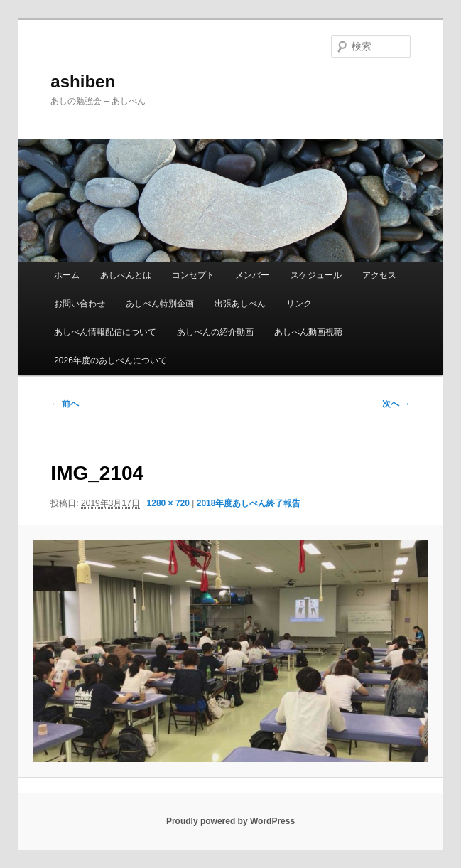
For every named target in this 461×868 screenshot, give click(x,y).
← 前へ (64, 404)
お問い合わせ (80, 304)
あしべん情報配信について (105, 332)
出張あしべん (240, 304)
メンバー (252, 275)
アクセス (379, 275)
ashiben (83, 81)
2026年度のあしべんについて (110, 360)
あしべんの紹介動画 (215, 332)
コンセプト (193, 275)
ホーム (67, 275)
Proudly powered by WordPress (230, 821)
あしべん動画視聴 (308, 332)
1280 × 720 (168, 503)
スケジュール (316, 275)
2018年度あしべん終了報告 (249, 503)
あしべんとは (126, 275)
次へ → (396, 404)
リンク (299, 304)
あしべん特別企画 (160, 304)
